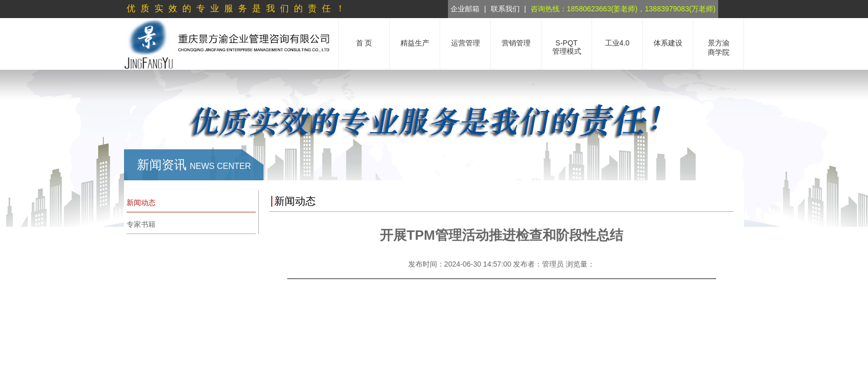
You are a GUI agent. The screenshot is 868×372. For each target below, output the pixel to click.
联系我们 (505, 9)
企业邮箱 (465, 9)
